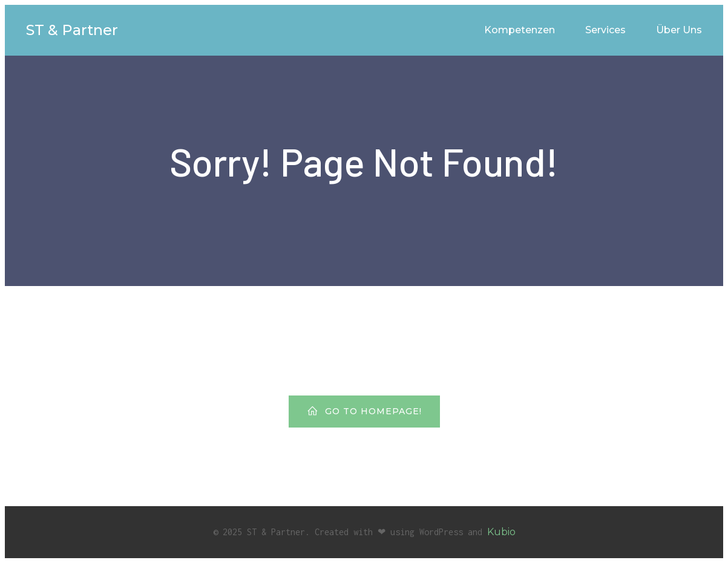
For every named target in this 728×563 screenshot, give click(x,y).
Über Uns (679, 30)
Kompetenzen (520, 30)
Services (605, 30)
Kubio (501, 532)
